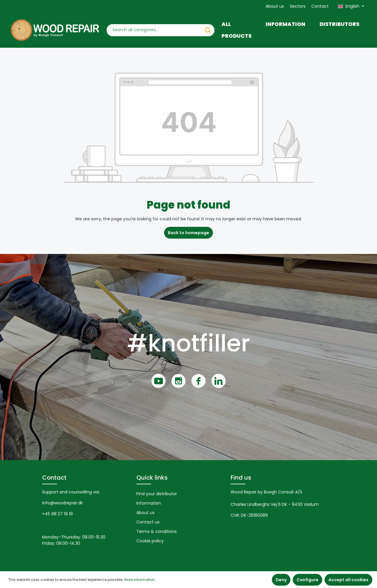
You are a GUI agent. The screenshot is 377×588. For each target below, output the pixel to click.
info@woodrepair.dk (62, 503)
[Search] (208, 30)
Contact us (148, 522)
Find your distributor (157, 494)
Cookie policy (150, 541)
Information (149, 503)
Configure (307, 580)
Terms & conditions (157, 531)
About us (275, 6)
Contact (320, 6)
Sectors (298, 6)
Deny (281, 580)
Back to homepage (188, 233)
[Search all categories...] (154, 30)
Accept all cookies (348, 580)
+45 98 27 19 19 (57, 514)
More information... (141, 580)
